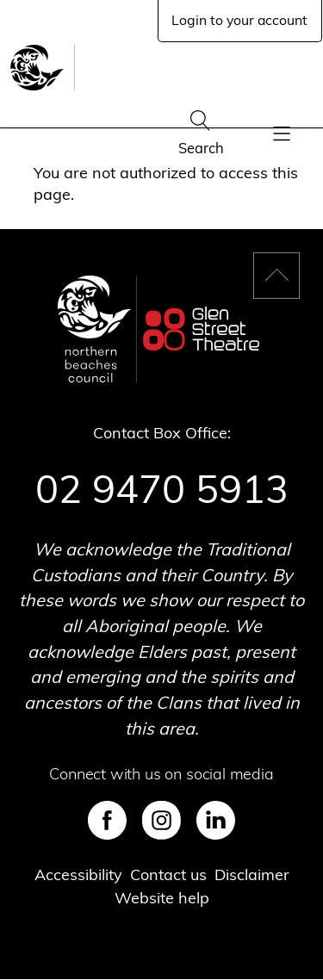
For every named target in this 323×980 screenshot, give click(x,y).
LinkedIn (216, 820)
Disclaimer (252, 875)
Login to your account (239, 20)
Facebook (107, 820)
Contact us (168, 875)
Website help (162, 898)
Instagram (161, 820)
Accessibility (78, 875)
